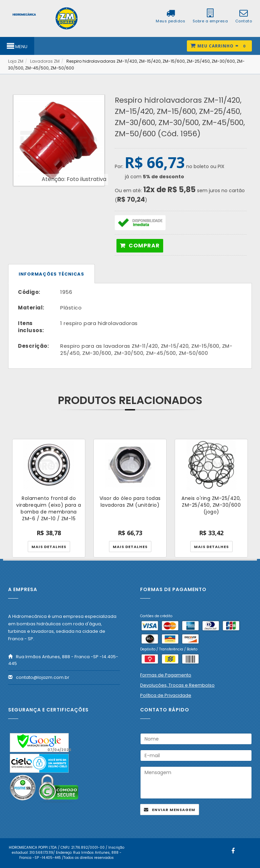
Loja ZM (16, 61)
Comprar (144, 246)
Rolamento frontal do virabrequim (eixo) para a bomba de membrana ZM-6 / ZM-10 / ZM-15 (49, 508)
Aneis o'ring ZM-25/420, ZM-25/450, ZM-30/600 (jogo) (211, 505)
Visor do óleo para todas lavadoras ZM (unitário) (130, 502)
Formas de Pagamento (166, 675)
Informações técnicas (51, 274)
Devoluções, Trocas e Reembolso (177, 685)
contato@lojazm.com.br (43, 677)
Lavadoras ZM (45, 61)
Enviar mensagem (174, 810)
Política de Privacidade (166, 695)
